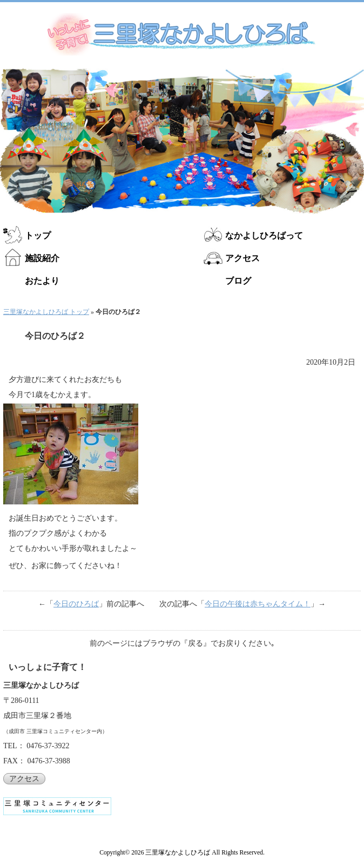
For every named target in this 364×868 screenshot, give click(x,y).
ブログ (238, 281)
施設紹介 (42, 258)
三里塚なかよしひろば (178, 853)
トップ (38, 235)
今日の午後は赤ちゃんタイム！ (258, 604)
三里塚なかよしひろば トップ (46, 312)
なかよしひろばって (264, 235)
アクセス (242, 258)
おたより (42, 281)
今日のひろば (76, 604)
